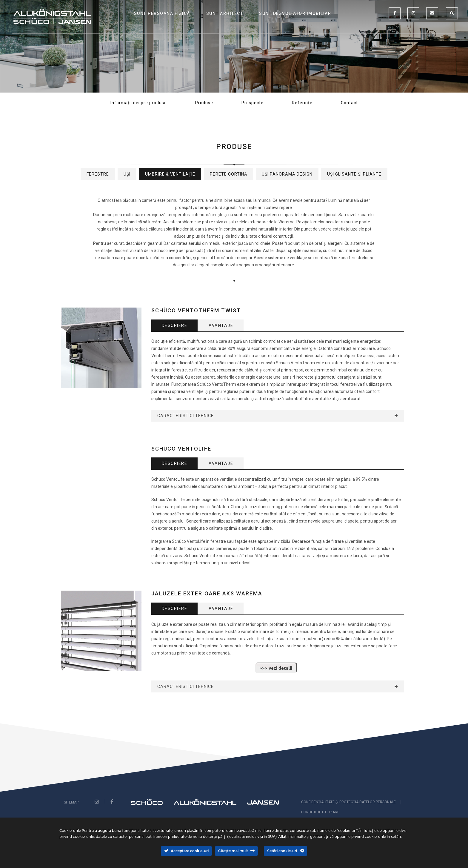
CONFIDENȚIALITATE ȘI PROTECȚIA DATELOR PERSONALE (348, 802)
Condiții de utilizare (320, 812)
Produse (204, 103)
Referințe (302, 103)
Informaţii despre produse (139, 103)
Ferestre (98, 174)
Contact (349, 103)
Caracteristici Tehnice (185, 416)
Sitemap (71, 802)
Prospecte (253, 103)
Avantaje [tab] (221, 325)
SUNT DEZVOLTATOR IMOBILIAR (295, 13)
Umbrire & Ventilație (170, 174)
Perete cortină (228, 174)
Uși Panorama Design (287, 174)
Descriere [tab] (175, 325)
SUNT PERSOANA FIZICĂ (162, 13)
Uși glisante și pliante (354, 174)
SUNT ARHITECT (225, 13)
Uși (127, 174)
